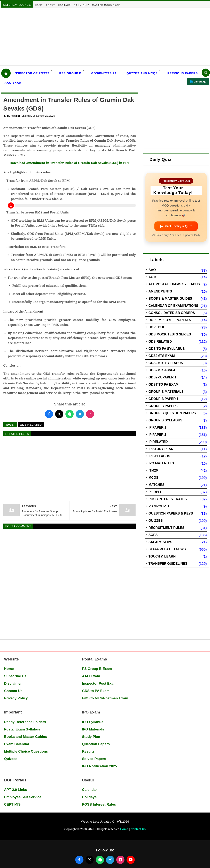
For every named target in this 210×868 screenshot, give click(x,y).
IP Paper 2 (157, 435)
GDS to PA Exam (96, 691)
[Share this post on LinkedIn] (90, 414)
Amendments (160, 291)
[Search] (206, 73)
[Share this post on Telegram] (80, 414)
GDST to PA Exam (163, 384)
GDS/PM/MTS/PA (104, 73)
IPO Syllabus (93, 722)
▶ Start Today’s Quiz (176, 226)
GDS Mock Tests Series (170, 334)
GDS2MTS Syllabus (166, 363)
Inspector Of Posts (32, 73)
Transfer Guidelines (168, 564)
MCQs (153, 478)
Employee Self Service (23, 797)
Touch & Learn (162, 556)
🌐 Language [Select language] (198, 82)
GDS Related (31, 425)
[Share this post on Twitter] (59, 414)
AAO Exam (13, 83)
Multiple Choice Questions (26, 751)
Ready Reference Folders (25, 722)
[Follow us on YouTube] (131, 860)
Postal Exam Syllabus (22, 729)
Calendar (90, 790)
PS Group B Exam (97, 669)
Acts (153, 277)
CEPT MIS (12, 804)
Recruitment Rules (166, 528)
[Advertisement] (105, 37)
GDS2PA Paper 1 (162, 377)
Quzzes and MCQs (142, 73)
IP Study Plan (161, 449)
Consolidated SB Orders (172, 313)
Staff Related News (167, 549)
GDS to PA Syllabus (167, 349)
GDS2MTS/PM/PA (162, 370)
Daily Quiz (82, 5)
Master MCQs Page (106, 5)
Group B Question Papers (172, 413)
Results (88, 751)
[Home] (6, 73)
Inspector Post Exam (99, 683)
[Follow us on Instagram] (120, 860)
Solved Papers (94, 759)
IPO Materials (161, 463)
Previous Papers (183, 73)
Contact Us (13, 691)
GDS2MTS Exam (162, 356)
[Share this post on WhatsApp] (70, 414)
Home (39, 5)
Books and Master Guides (26, 737)
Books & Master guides (170, 299)
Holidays (89, 797)
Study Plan (91, 737)
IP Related (158, 442)
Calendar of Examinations (173, 306)
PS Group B (159, 506)
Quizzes (156, 521)
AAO (152, 270)
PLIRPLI (155, 492)
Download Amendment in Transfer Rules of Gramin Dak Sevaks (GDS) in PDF (69, 163)
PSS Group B (70, 73)
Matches (156, 485)
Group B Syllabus (165, 420)
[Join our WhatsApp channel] (100, 860)
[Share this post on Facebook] (49, 414)
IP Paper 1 (157, 427)
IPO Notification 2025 (99, 766)
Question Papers (96, 744)
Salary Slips (160, 542)
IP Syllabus (159, 456)
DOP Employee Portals (170, 320)
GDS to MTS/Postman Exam (105, 698)
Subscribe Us (15, 676)
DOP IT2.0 (156, 327)
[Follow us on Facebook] (79, 860)
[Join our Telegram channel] (110, 860)
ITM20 (153, 470)
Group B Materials (166, 392)
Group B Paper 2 (163, 406)
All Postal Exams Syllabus (174, 284)
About (50, 5)
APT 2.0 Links (15, 790)
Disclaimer (13, 683)
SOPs (153, 535)
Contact (64, 5)
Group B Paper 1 (163, 399)
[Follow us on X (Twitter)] (90, 860)
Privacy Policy (16, 698)
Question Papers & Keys (171, 513)
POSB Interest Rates (168, 499)
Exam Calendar (17, 744)
